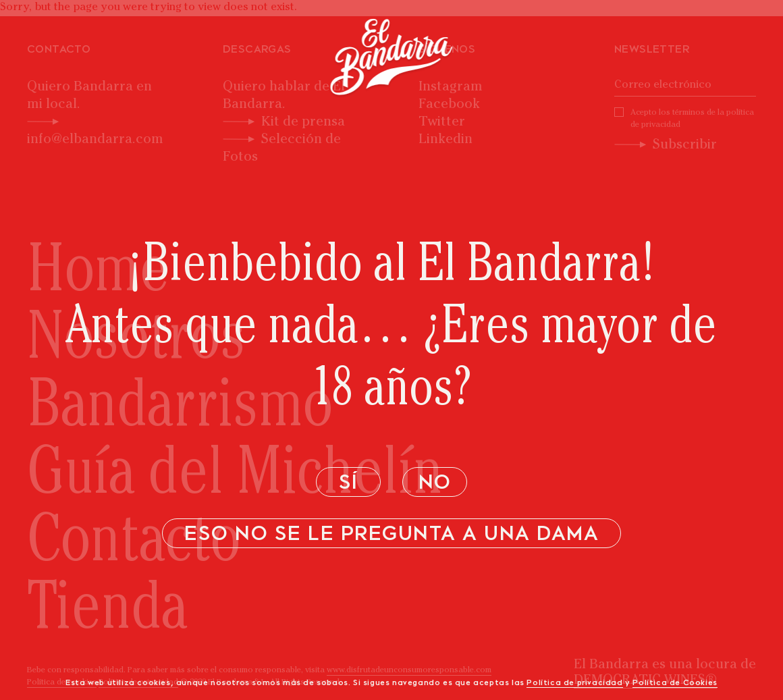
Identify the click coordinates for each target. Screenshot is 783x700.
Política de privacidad (574, 683)
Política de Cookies (675, 683)
